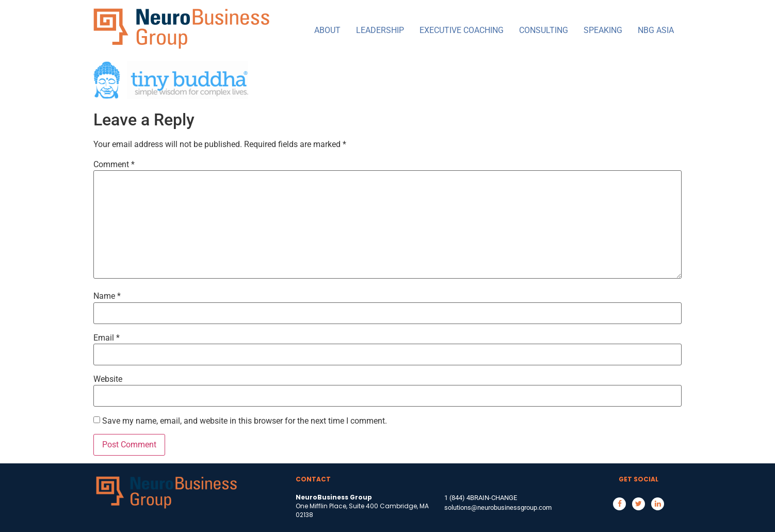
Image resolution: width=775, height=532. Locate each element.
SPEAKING (603, 30)
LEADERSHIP (380, 30)
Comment (114, 165)
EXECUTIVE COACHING (462, 30)
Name (107, 296)
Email (107, 338)
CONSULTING (544, 30)
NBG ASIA (656, 30)
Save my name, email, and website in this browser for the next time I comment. (245, 421)
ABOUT (327, 30)
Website (108, 379)
